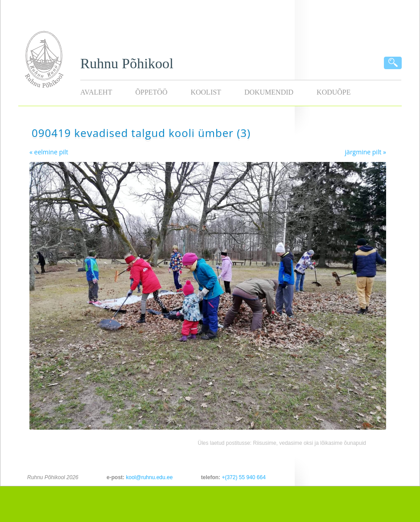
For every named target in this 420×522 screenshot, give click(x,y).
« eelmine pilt (49, 152)
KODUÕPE (334, 92)
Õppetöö (151, 92)
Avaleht (96, 92)
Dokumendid (269, 92)
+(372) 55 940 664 (243, 477)
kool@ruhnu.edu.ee (149, 477)
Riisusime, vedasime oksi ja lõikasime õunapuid (310, 443)
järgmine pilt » (366, 152)
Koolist (206, 92)
